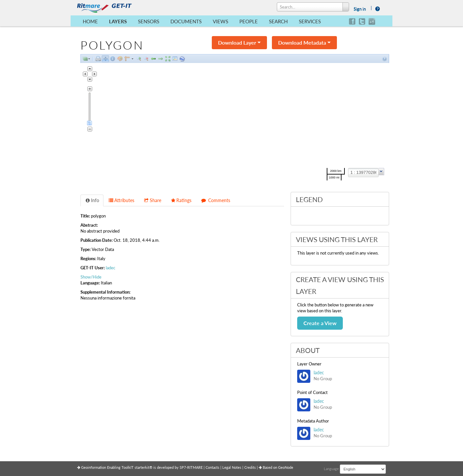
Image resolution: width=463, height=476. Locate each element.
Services (310, 21)
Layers (118, 21)
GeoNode (286, 467)
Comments (215, 200)
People (249, 21)
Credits (251, 467)
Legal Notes (232, 467)
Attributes (121, 200)
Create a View (320, 323)
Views (220, 21)
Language (331, 469)
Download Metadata (304, 42)
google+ (372, 21)
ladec (110, 268)
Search (278, 21)
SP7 (183, 467)
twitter (362, 21)
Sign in (360, 9)
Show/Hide (91, 277)
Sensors (149, 21)
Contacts (213, 467)
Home (90, 21)
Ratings (181, 200)
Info (92, 200)
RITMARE (195, 467)
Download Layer (239, 42)
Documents (186, 21)
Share (152, 200)
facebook (352, 21)
